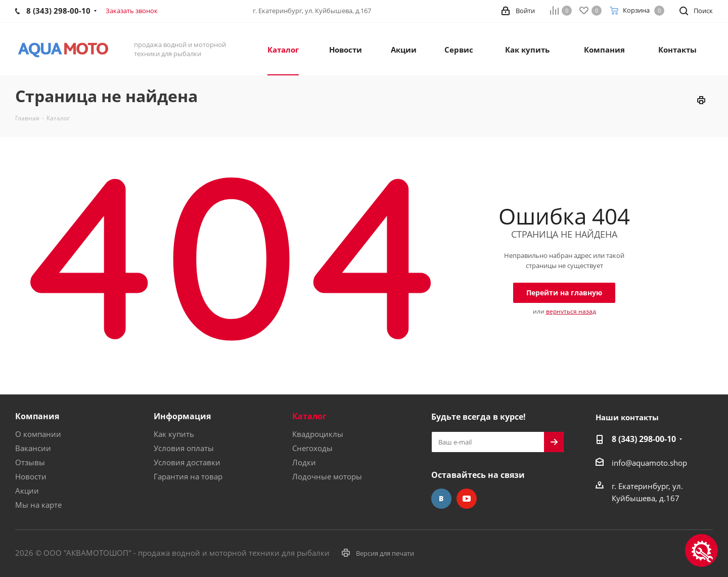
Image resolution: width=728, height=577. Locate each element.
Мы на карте (38, 505)
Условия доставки (187, 462)
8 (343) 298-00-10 (644, 439)
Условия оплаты (184, 448)
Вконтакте (441, 499)
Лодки (304, 462)
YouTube (467, 499)
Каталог (309, 416)
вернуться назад (571, 311)
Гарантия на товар (188, 476)
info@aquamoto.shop (649, 463)
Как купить (174, 434)
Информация (182, 416)
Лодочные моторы (327, 476)
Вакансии (33, 448)
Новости (31, 476)
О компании (38, 434)
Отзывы (30, 462)
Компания (37, 416)
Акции (27, 491)
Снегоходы (312, 448)
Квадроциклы (318, 434)
